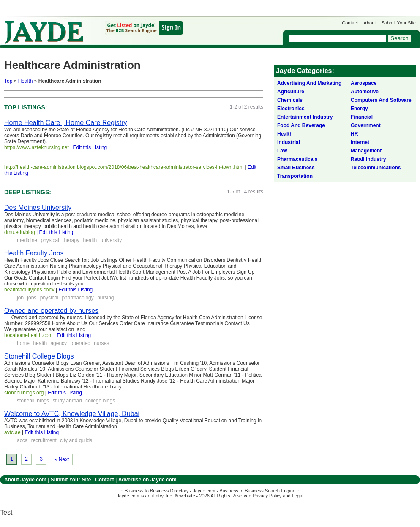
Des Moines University (38, 208)
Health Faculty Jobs (34, 253)
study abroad (67, 401)
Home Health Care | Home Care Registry (65, 123)
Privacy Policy (267, 496)
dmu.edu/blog (20, 232)
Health (26, 81)
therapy (71, 240)
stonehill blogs (33, 401)
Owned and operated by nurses (51, 311)
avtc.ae (12, 432)
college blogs (100, 401)
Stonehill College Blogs (39, 356)
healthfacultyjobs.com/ (29, 290)
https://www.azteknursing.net (37, 147)
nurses (101, 343)
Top (8, 81)
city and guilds (76, 440)
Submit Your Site (399, 23)
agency (59, 343)
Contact (350, 23)
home (23, 343)
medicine (27, 240)
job (20, 298)
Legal (298, 496)
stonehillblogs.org (24, 393)
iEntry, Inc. (162, 496)
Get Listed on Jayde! (144, 28)
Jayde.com (44, 32)
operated (80, 343)
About (370, 23)
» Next (62, 459)
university (111, 240)
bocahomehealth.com (29, 335)
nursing (105, 298)
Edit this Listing (90, 147)
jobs (32, 298)
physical (50, 240)
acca (22, 440)
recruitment (44, 440)
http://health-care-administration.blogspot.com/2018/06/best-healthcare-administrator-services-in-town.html (124, 167)
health (90, 240)
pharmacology (78, 298)
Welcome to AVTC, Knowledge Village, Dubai (72, 414)
